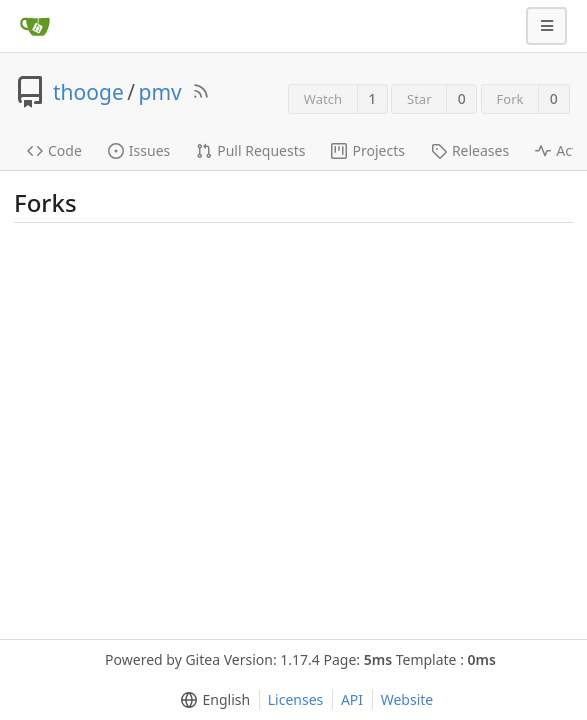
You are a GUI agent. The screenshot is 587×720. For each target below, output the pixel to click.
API (352, 699)
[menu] (211, 700)
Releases (470, 150)
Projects (367, 150)
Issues (139, 150)
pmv (160, 92)
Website (407, 699)
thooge (88, 92)
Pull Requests (250, 150)
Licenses (296, 699)
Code (54, 150)
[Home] (35, 26)
